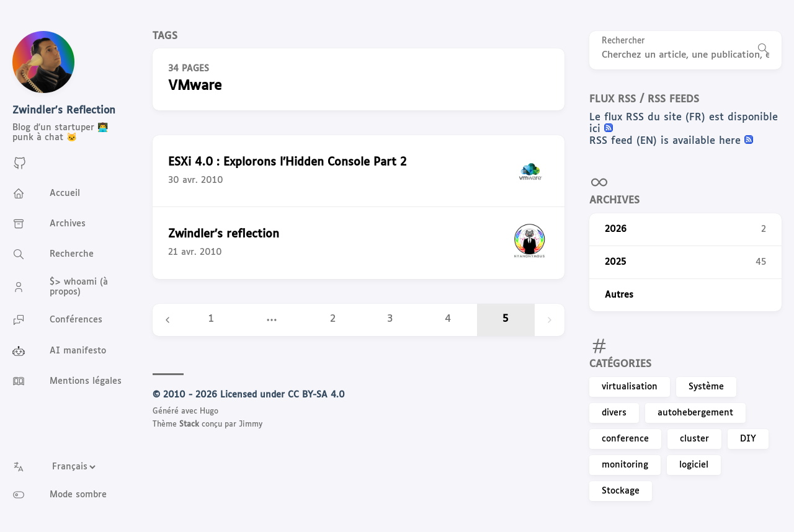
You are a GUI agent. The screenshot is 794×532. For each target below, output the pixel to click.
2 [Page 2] (333, 319)
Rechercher (623, 41)
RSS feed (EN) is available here (667, 141)
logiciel (694, 465)
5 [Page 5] (506, 319)
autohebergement (695, 413)
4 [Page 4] (448, 319)
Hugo (209, 412)
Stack (189, 425)
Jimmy (251, 425)
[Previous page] (167, 320)
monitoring (625, 465)
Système (706, 387)
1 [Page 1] (211, 319)
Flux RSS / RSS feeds (644, 100)
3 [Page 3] (390, 319)
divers (614, 413)
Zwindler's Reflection (64, 111)
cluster (694, 439)
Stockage (621, 491)
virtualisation (630, 387)
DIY (748, 439)
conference (625, 439)
